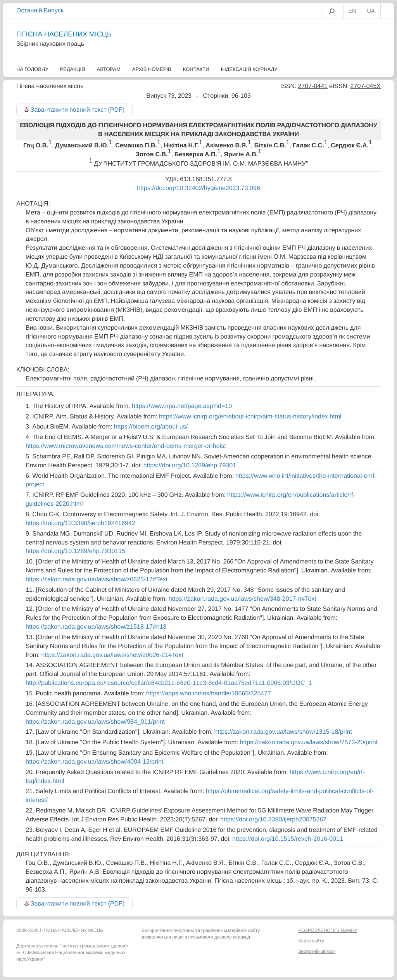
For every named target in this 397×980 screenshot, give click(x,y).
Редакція (73, 69)
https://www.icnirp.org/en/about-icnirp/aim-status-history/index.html (250, 417)
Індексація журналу (249, 69)
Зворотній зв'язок (317, 951)
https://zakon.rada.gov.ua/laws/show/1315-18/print (283, 732)
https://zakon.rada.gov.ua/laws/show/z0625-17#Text (97, 579)
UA (371, 11)
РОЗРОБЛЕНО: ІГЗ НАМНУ (328, 930)
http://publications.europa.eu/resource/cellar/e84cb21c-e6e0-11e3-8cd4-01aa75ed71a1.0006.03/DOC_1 (169, 683)
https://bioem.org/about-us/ (151, 427)
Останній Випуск (40, 10)
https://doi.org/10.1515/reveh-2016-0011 (288, 839)
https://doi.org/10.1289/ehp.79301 (190, 465)
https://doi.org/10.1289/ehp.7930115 (75, 551)
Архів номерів (152, 69)
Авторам (109, 69)
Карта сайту (311, 941)
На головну (32, 69)
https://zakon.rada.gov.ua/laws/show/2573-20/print (309, 742)
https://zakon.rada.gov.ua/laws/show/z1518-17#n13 (96, 627)
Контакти (196, 69)
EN (352, 11)
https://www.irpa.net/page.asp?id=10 (182, 406)
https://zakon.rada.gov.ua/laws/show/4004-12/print (94, 762)
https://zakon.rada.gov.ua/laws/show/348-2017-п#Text (243, 599)
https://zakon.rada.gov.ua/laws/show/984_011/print (95, 722)
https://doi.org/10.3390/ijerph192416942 (80, 523)
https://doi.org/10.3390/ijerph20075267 (273, 819)
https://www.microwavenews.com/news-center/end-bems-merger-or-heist (126, 446)
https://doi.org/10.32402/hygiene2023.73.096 (198, 188)
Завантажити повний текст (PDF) (78, 110)
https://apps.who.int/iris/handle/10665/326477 (209, 693)
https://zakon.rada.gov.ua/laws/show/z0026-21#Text (112, 655)
